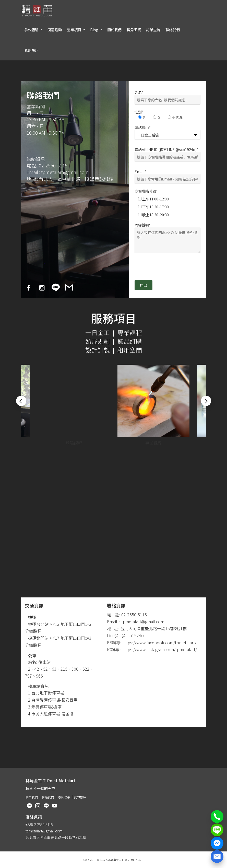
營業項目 (74, 30)
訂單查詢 (153, 30)
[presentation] (173, 269)
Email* (168, 175)
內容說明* (168, 238)
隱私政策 (64, 797)
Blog (94, 30)
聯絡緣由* (168, 131)
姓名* (168, 96)
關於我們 (114, 30)
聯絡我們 (173, 30)
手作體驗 (31, 30)
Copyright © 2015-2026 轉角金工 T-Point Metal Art (113, 860)
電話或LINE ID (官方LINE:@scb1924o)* (168, 153)
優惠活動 (55, 30)
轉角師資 (134, 30)
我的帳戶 (31, 50)
